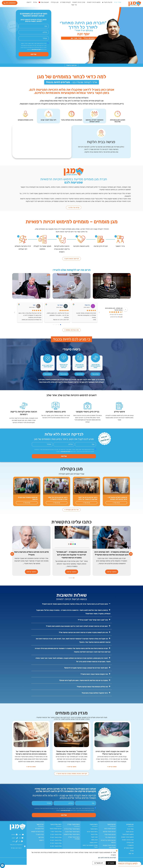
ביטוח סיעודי (94, 828)
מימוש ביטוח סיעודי (128, 838)
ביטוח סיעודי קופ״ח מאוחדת (74, 841)
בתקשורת (131, 848)
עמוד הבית (130, 832)
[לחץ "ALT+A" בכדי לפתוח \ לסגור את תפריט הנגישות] (2, 866)
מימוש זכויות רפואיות (127, 840)
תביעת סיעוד (130, 835)
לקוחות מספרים (129, 851)
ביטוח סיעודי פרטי (92, 835)
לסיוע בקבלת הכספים (127, 864)
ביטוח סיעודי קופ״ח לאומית (72, 838)
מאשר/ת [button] (111, 863)
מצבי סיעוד (94, 840)
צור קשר (131, 857)
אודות (132, 854)
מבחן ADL (94, 843)
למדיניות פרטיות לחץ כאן (107, 858)
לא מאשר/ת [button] (99, 863)
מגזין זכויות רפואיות (128, 843)
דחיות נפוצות (94, 846)
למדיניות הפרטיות (36, 50)
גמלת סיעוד (94, 838)
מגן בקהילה (130, 846)
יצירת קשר (40, 828)
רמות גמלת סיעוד (56, 828)
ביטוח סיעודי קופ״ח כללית (72, 832)
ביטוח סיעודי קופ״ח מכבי (72, 835)
